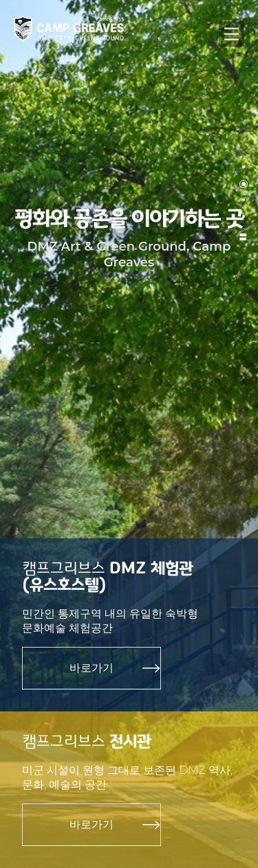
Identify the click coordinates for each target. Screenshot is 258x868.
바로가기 (92, 668)
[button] (244, 168)
